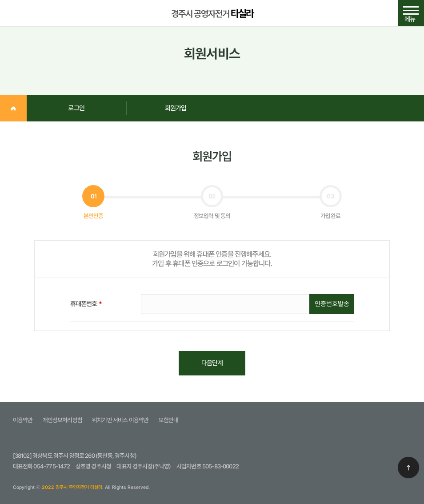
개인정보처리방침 (62, 420)
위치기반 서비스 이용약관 (120, 420)
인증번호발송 (332, 304)
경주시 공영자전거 (212, 13)
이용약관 (23, 420)
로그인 (76, 108)
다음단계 (212, 363)
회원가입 (176, 108)
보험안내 (169, 420)
